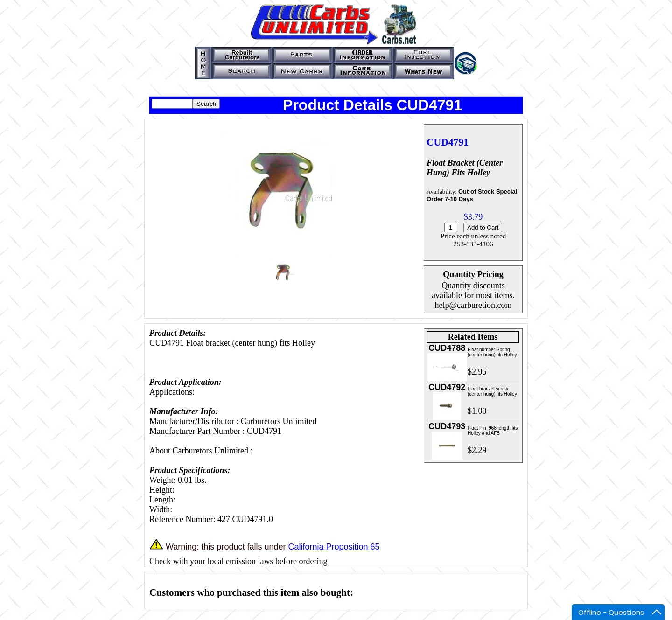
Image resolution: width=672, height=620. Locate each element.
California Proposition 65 (334, 547)
